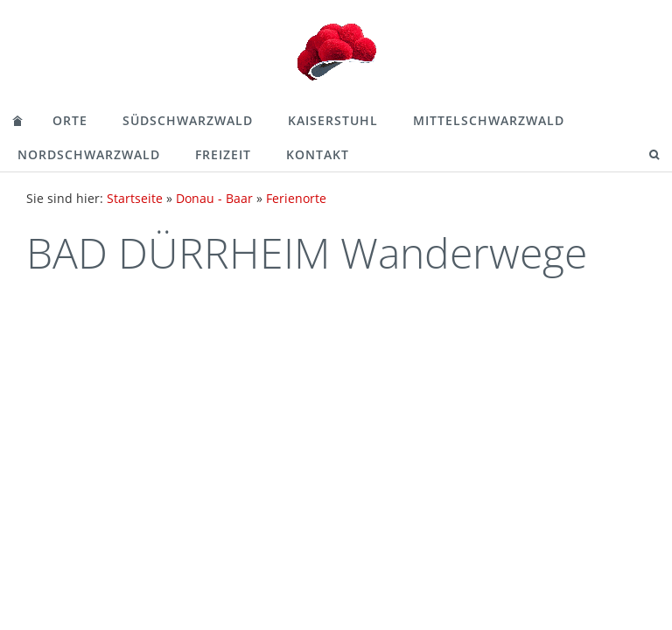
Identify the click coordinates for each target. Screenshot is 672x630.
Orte (70, 120)
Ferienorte (296, 198)
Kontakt (318, 154)
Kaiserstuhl (333, 120)
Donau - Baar (214, 198)
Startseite (135, 198)
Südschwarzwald (188, 120)
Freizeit (223, 154)
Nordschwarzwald (89, 154)
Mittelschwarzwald (489, 120)
